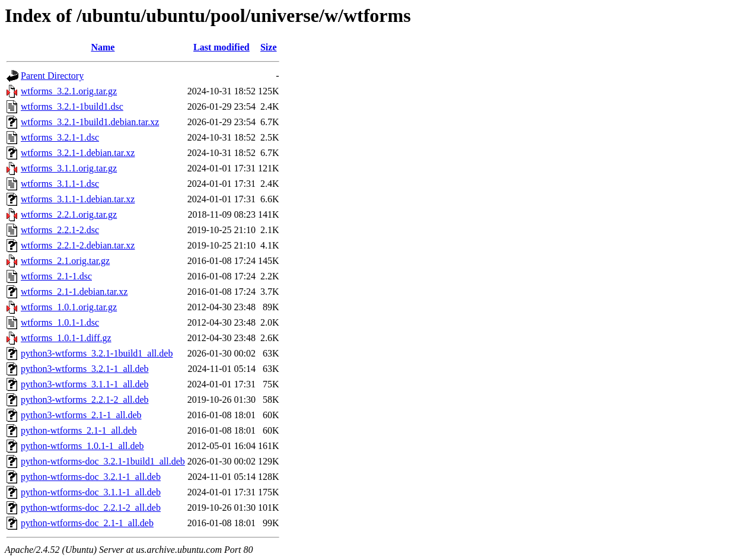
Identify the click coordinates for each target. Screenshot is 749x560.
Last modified (221, 47)
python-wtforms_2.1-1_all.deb (79, 430)
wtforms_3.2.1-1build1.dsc (72, 106)
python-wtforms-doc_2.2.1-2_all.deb (91, 507)
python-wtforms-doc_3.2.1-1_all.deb (91, 477)
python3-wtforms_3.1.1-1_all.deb (85, 384)
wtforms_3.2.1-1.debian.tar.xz (78, 153)
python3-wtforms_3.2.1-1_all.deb (85, 369)
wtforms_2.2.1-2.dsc (60, 230)
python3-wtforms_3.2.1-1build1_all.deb (97, 353)
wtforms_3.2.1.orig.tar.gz (69, 91)
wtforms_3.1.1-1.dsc (60, 184)
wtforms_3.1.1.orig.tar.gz (69, 168)
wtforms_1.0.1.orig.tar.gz (69, 307)
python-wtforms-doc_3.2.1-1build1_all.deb (103, 461)
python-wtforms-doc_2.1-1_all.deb (87, 523)
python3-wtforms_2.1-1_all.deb (81, 415)
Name (103, 47)
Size (269, 47)
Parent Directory (52, 76)
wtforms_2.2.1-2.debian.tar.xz (78, 245)
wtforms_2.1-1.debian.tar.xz (74, 292)
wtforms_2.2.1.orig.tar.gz (69, 214)
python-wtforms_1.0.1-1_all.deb (82, 446)
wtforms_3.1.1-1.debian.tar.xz (78, 199)
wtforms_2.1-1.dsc (56, 276)
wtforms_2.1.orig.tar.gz (65, 261)
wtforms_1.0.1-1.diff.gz (66, 338)
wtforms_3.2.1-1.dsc (60, 137)
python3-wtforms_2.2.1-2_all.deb (85, 400)
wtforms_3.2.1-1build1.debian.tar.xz (90, 122)
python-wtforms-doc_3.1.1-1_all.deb (91, 492)
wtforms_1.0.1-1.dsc (60, 322)
